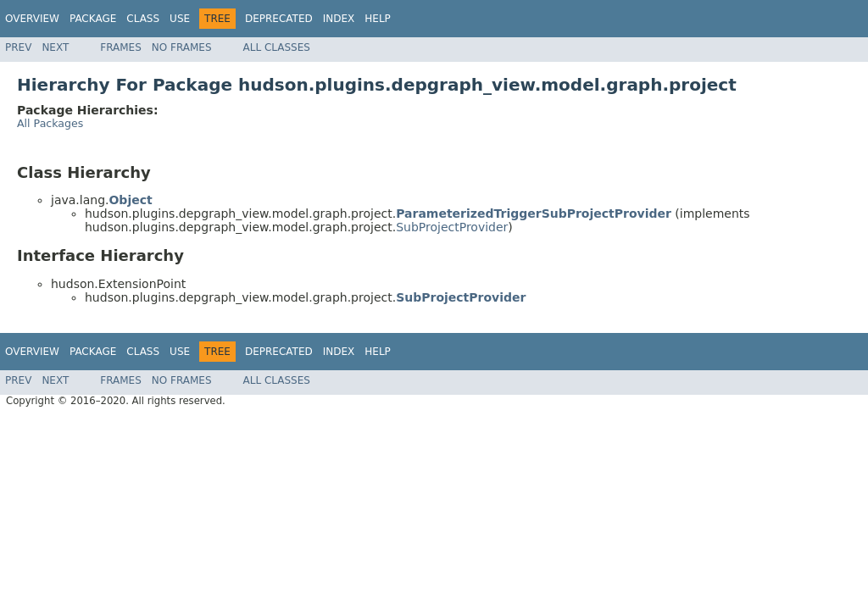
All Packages (50, 123)
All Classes (277, 47)
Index (339, 19)
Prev (18, 47)
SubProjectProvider (452, 227)
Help (378, 19)
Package (93, 19)
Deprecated (279, 19)
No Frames (182, 47)
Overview (32, 19)
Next (55, 47)
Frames (121, 47)
